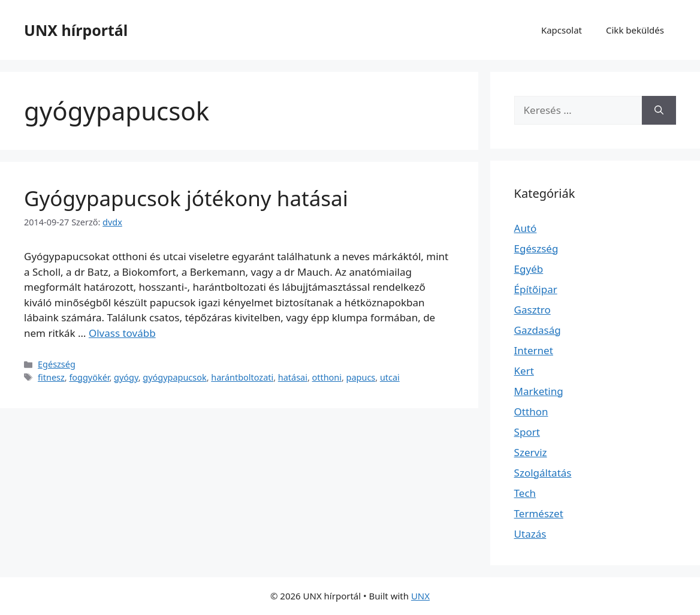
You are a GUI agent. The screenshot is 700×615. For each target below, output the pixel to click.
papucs (361, 377)
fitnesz (51, 377)
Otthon (531, 411)
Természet (539, 513)
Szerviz (531, 452)
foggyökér (89, 377)
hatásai (293, 377)
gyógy (126, 377)
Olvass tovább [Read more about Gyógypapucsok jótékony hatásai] (122, 333)
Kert (524, 371)
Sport (527, 432)
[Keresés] (659, 110)
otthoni (327, 377)
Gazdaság (538, 330)
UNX (420, 596)
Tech (525, 493)
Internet (534, 350)
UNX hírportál (76, 30)
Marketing (539, 391)
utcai (390, 377)
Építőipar (536, 289)
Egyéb (529, 269)
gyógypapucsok (174, 377)
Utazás (530, 534)
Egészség (57, 364)
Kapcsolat (562, 30)
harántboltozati (242, 377)
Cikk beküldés (635, 30)
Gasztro (532, 310)
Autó (526, 228)
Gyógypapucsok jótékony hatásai (186, 198)
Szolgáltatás (543, 473)
